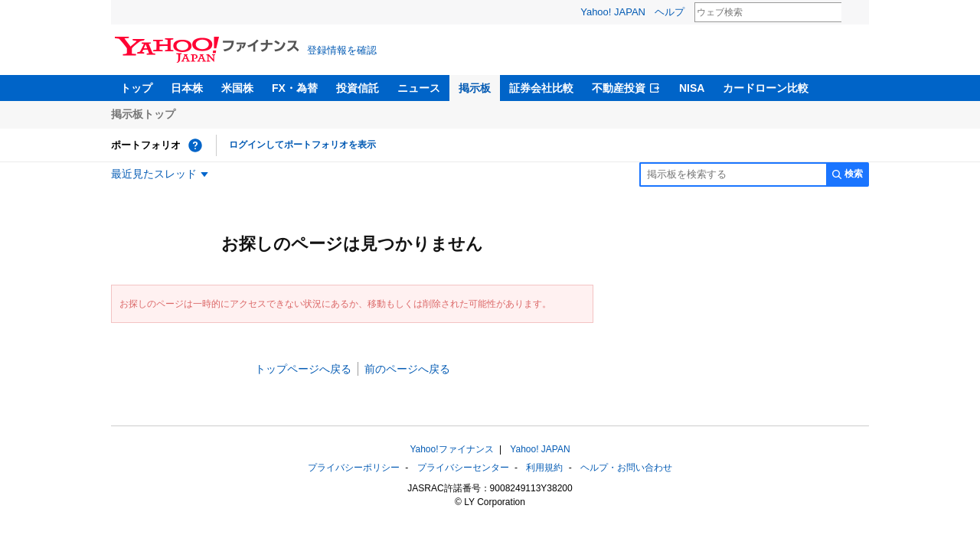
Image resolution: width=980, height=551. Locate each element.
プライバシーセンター (463, 468)
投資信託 (358, 88)
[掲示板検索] (733, 174)
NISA (692, 88)
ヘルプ (670, 12)
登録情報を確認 (342, 50)
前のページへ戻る (407, 369)
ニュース (419, 88)
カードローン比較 (766, 88)
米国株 (237, 88)
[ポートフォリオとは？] (195, 145)
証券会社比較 (541, 88)
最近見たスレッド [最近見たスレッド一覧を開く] (154, 174)
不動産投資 (619, 88)
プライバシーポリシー (354, 468)
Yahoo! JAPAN (613, 12)
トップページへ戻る (303, 369)
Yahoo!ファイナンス (451, 449)
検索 (851, 13)
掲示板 (475, 88)
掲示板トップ (143, 114)
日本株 (187, 88)
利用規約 (544, 468)
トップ (136, 88)
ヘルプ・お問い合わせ (626, 468)
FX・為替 (295, 88)
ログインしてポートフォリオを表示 (302, 145)
